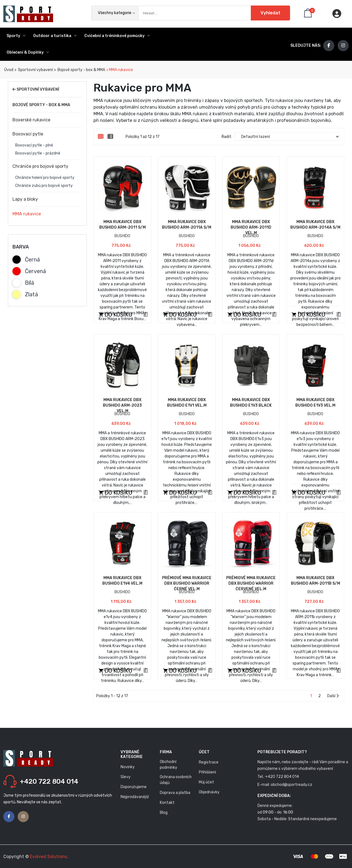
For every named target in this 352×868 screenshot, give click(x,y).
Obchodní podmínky (169, 765)
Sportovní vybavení (35, 70)
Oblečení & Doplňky (28, 52)
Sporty (16, 36)
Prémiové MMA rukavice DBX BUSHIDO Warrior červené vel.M (251, 583)
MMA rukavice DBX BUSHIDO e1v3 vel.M (315, 403)
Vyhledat (270, 13)
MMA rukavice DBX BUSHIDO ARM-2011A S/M (187, 225)
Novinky (128, 767)
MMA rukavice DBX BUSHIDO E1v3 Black (251, 403)
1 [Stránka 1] (311, 696)
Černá (32, 260)
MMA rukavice (27, 214)
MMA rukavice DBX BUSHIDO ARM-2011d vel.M (251, 227)
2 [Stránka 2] (320, 696)
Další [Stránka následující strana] (333, 696)
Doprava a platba (175, 793)
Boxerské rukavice (31, 120)
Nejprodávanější (135, 797)
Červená (35, 271)
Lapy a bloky (25, 199)
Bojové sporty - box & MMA (81, 70)
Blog (164, 813)
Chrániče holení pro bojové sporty (45, 178)
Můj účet (206, 782)
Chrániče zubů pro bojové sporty (44, 186)
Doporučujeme (134, 787)
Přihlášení (207, 772)
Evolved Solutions (48, 857)
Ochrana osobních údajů (176, 780)
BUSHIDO (122, 236)
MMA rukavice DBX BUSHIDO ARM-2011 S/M (122, 225)
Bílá (29, 283)
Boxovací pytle (28, 134)
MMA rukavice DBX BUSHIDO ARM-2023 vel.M (122, 405)
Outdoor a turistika (55, 36)
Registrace (209, 762)
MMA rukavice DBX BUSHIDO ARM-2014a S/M (315, 225)
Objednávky (209, 792)
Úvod (8, 70)
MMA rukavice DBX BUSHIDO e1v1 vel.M (187, 403)
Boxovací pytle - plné (34, 145)
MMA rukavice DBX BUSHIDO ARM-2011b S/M (316, 581)
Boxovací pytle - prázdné (38, 153)
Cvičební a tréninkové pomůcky (117, 36)
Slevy (126, 777)
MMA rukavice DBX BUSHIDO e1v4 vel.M (122, 581)
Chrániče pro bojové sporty (40, 166)
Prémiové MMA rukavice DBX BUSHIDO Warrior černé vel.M (187, 583)
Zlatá (31, 294)
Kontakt (167, 803)
